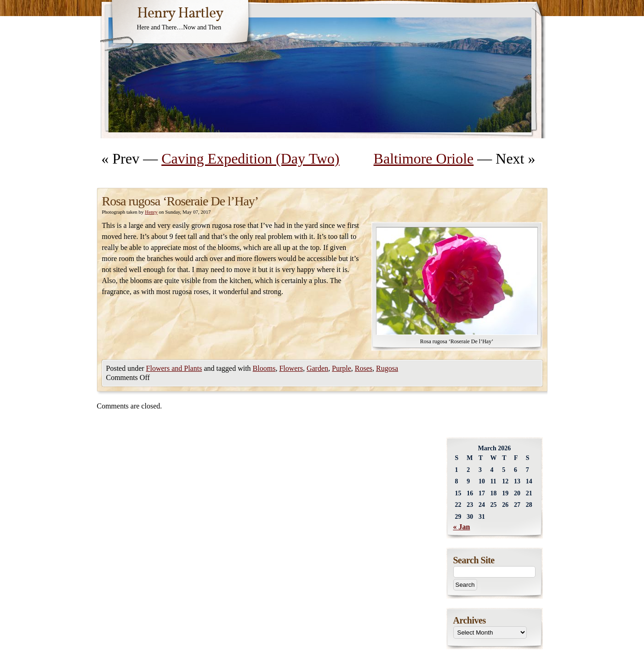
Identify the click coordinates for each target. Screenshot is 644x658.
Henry (151, 212)
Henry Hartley (180, 14)
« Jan (462, 527)
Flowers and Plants (174, 368)
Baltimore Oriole (424, 159)
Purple (342, 368)
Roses (364, 368)
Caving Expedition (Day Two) (250, 159)
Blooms (264, 368)
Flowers (291, 368)
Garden (317, 368)
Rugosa (387, 368)
